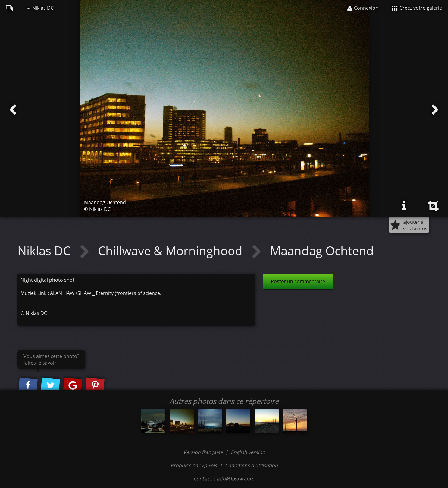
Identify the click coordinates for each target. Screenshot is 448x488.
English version (248, 452)
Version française (204, 452)
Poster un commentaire (298, 281)
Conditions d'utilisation (251, 465)
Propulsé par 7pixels (194, 465)
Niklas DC (40, 8)
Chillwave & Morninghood (172, 250)
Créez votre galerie (417, 8)
